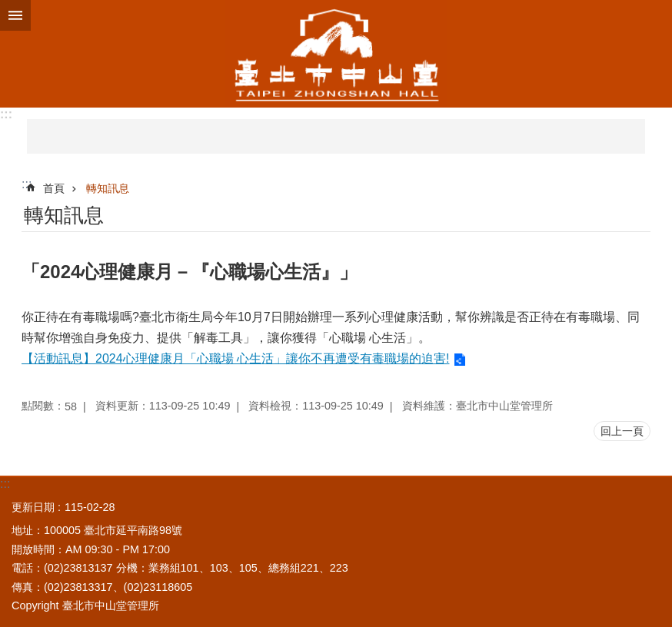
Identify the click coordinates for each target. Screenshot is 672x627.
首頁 (54, 188)
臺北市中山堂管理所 (336, 54)
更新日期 (33, 507)
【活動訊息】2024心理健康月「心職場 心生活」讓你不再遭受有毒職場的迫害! (235, 358)
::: (6, 114)
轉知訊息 (108, 188)
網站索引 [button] (15, 15)
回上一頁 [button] (622, 431)
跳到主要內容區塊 (8, 8)
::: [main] (27, 184)
